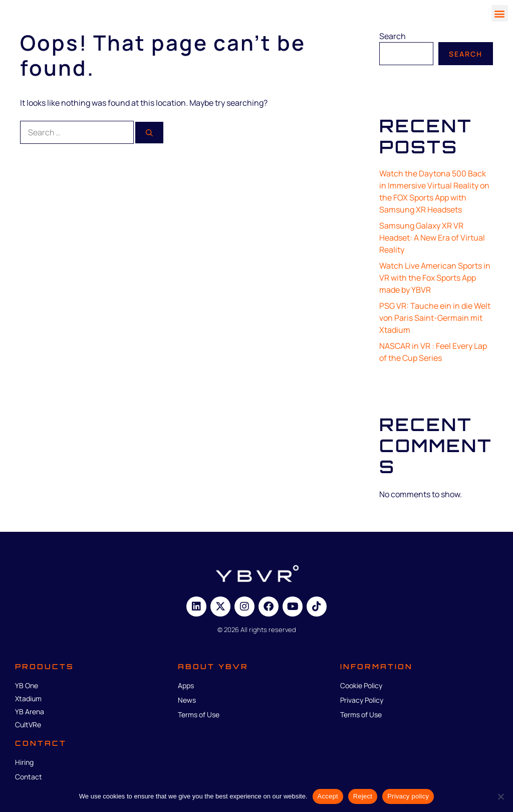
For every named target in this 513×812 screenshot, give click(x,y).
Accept (328, 796)
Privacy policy (408, 796)
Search (393, 36)
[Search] (149, 133)
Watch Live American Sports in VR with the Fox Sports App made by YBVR (435, 278)
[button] (500, 13)
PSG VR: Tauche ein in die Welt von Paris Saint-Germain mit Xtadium (435, 318)
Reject (363, 796)
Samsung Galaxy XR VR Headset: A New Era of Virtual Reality (432, 238)
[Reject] (500, 796)
